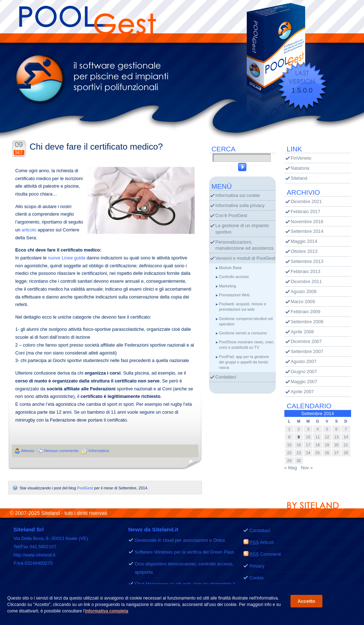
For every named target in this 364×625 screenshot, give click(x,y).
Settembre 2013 (307, 261)
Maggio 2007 (304, 382)
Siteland (299, 178)
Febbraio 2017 (306, 212)
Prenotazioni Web (235, 295)
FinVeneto (301, 158)
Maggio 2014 (304, 241)
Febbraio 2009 (306, 312)
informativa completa (107, 612)
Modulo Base (230, 268)
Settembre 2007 (307, 351)
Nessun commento (61, 451)
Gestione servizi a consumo (243, 333)
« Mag (291, 468)
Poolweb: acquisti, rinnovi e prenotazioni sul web (243, 307)
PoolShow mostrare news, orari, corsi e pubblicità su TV (247, 345)
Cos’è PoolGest (231, 215)
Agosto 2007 (304, 361)
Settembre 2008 (307, 322)
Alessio (28, 451)
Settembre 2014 (307, 231)
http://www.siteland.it (35, 555)
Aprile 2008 (302, 332)
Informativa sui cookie (238, 195)
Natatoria (300, 168)
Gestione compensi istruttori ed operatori (246, 321)
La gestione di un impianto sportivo (242, 229)
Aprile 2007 (302, 392)
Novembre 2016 (307, 222)
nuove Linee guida (67, 258)
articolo (29, 230)
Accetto (306, 602)
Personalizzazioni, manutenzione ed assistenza (245, 245)
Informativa (99, 451)
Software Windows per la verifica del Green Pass (185, 552)
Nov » (307, 468)
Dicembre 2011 (306, 281)
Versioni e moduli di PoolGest (245, 258)
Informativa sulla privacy (240, 205)
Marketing (228, 286)
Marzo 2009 (303, 302)
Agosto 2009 (304, 292)
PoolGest (85, 488)
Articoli (262, 542)
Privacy (257, 566)
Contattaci (226, 377)
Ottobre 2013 (304, 251)
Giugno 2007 (304, 372)
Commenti (265, 554)
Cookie (257, 578)
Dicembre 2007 (306, 341)
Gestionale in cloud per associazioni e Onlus (180, 540)
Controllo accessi (234, 277)
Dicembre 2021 (306, 201)
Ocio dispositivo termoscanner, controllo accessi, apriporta (184, 568)
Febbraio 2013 (306, 271)
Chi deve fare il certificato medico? (96, 147)
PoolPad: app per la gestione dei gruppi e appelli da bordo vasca (244, 362)
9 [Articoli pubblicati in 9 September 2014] (299, 437)
